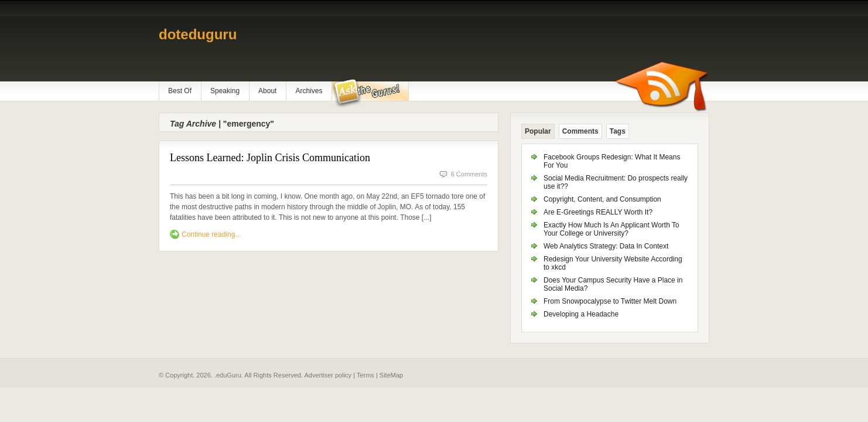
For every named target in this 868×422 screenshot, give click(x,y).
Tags (618, 131)
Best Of (180, 91)
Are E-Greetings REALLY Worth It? (598, 212)
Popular (538, 131)
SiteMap (391, 375)
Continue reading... (211, 234)
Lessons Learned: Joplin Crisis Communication (270, 158)
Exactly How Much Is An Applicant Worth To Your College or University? (611, 229)
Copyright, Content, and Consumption (602, 199)
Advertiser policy (328, 375)
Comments (580, 131)
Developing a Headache (581, 314)
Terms (365, 375)
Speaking (225, 91)
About (267, 91)
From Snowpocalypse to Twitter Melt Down (610, 301)
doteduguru (198, 34)
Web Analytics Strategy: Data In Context (606, 246)
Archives (309, 91)
